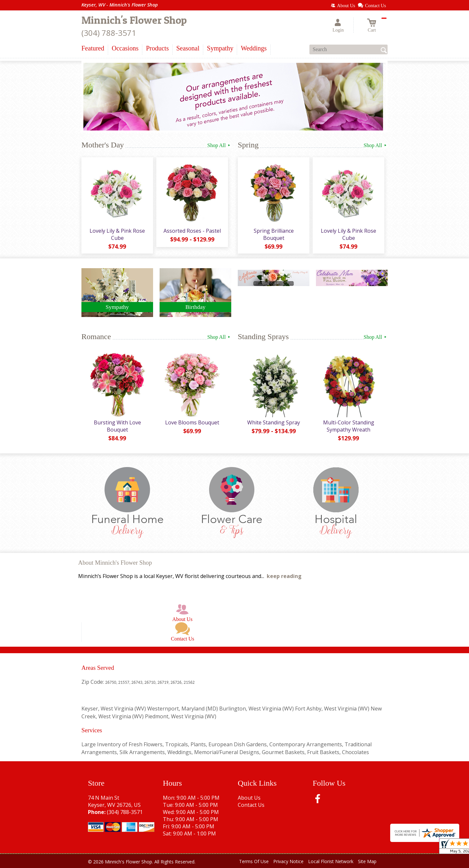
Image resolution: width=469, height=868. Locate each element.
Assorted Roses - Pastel (192, 231)
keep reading (284, 576)
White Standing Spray (274, 422)
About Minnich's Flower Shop (115, 563)
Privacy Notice (288, 861)
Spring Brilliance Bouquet (274, 234)
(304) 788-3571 (109, 33)
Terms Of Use (254, 861)
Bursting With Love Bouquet (117, 426)
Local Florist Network (331, 861)
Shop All (219, 145)
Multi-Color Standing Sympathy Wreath (349, 426)
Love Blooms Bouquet (192, 422)
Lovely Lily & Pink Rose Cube (117, 234)
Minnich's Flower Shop (134, 20)
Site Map (367, 861)
